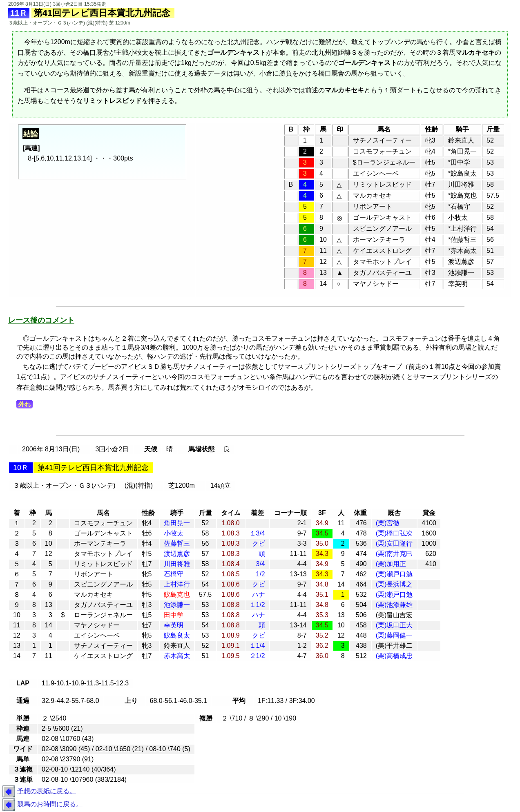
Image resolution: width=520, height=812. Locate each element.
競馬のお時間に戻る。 (41, 805)
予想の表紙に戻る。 (38, 792)
